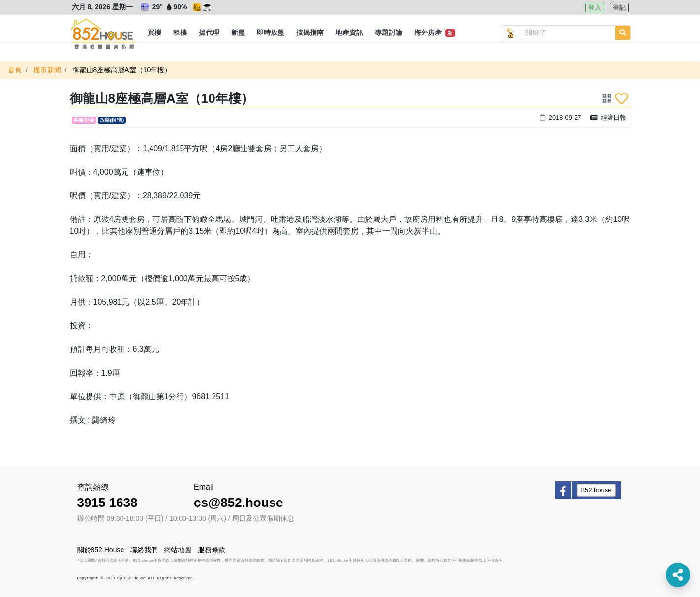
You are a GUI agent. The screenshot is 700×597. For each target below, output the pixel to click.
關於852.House (101, 550)
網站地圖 (178, 550)
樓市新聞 (47, 70)
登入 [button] (595, 8)
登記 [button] (619, 8)
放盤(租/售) (112, 120)
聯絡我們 (144, 550)
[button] (154, 33)
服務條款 (212, 550)
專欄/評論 (84, 120)
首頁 (15, 70)
